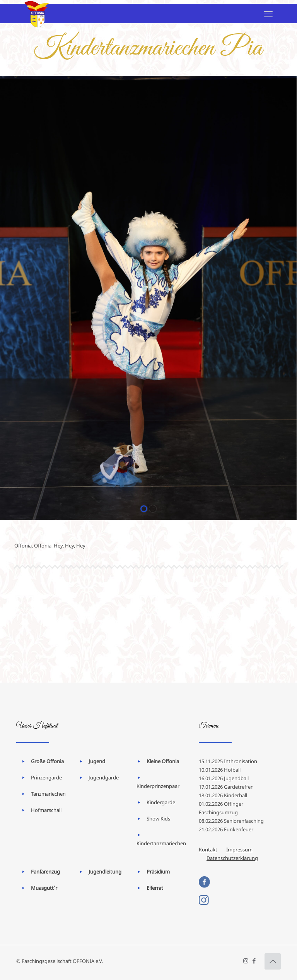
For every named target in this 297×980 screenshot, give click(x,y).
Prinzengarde (46, 777)
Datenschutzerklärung (232, 858)
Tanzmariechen (48, 794)
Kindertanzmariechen (161, 843)
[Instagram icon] (246, 961)
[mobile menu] (268, 14)
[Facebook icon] (254, 961)
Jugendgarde (104, 777)
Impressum (239, 850)
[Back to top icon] (273, 961)
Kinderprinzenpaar (158, 786)
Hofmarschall (46, 810)
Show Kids (158, 819)
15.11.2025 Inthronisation (228, 761)
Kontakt (208, 850)
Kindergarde (161, 802)
